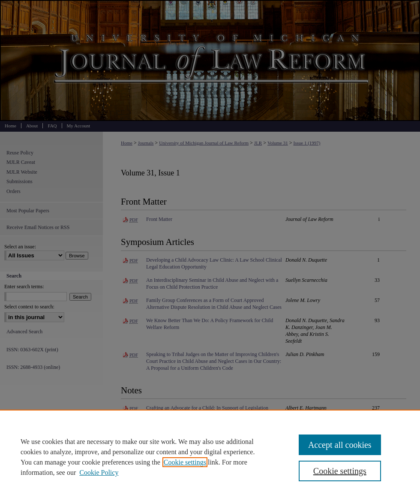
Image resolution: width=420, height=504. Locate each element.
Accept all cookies (340, 445)
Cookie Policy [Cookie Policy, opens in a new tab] (99, 472)
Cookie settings (185, 462)
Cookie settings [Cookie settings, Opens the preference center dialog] (340, 471)
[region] (210, 457)
